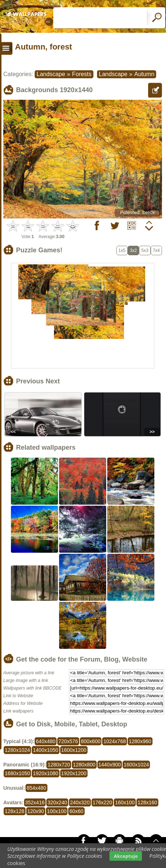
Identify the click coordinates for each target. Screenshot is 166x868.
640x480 (46, 741)
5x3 (145, 250)
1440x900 (110, 765)
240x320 (80, 802)
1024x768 (115, 741)
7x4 (156, 250)
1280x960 (140, 741)
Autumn (144, 74)
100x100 (57, 811)
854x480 (36, 788)
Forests (82, 74)
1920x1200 (74, 773)
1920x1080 (45, 773)
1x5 (122, 250)
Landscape (51, 74)
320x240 (57, 802)
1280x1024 (17, 750)
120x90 (36, 811)
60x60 (76, 811)
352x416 (35, 802)
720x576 (68, 741)
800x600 (91, 741)
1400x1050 (45, 750)
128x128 (15, 811)
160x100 (125, 802)
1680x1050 (17, 773)
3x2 (133, 250)
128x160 (147, 802)
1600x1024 (136, 765)
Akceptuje (126, 856)
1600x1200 (74, 750)
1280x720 (59, 765)
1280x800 (84, 765)
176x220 (103, 802)
